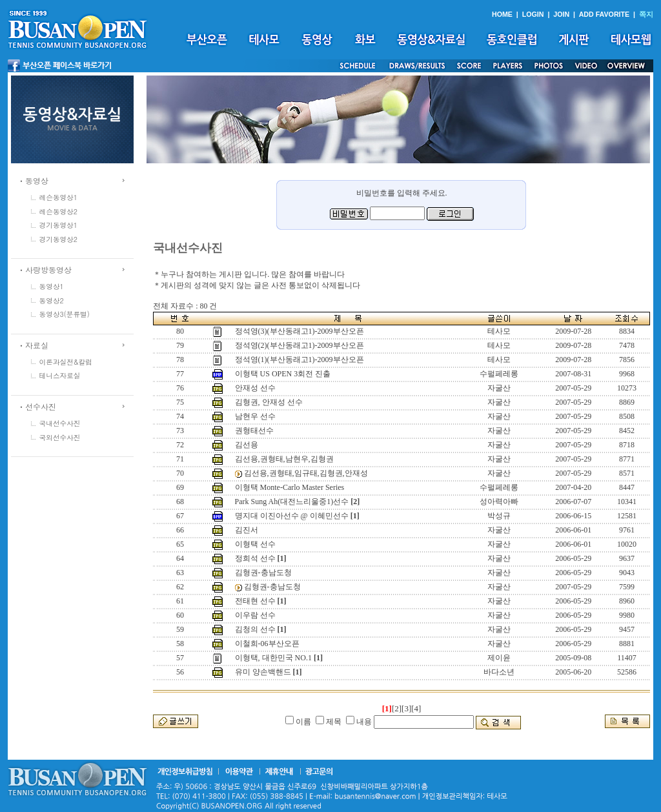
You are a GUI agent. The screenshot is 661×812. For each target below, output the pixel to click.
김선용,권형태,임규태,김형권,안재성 (306, 473)
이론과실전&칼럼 (66, 362)
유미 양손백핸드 (263, 672)
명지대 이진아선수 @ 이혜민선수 (292, 516)
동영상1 (52, 286)
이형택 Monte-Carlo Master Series (290, 487)
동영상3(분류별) (65, 314)
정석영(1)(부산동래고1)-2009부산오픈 (300, 360)
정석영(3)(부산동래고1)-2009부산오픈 (300, 331)
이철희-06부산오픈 (267, 644)
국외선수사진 (60, 437)
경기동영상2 (59, 239)
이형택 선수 (255, 544)
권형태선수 (254, 431)
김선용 (247, 445)
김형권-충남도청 (263, 573)
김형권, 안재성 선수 (269, 402)
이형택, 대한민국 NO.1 (273, 658)
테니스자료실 (60, 375)
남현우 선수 (255, 416)
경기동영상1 (59, 225)
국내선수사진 (60, 423)
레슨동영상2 (59, 211)
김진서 (247, 530)
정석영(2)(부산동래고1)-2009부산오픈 (300, 345)
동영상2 (52, 300)
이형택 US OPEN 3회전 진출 (283, 374)
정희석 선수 (255, 558)
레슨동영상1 (59, 197)
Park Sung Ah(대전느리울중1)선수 (292, 502)
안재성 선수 (255, 388)
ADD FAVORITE (605, 14)
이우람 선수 (255, 615)
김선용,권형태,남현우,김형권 (284, 459)
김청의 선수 (255, 629)
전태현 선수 (255, 601)
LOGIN (533, 14)
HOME (502, 14)
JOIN (561, 14)
